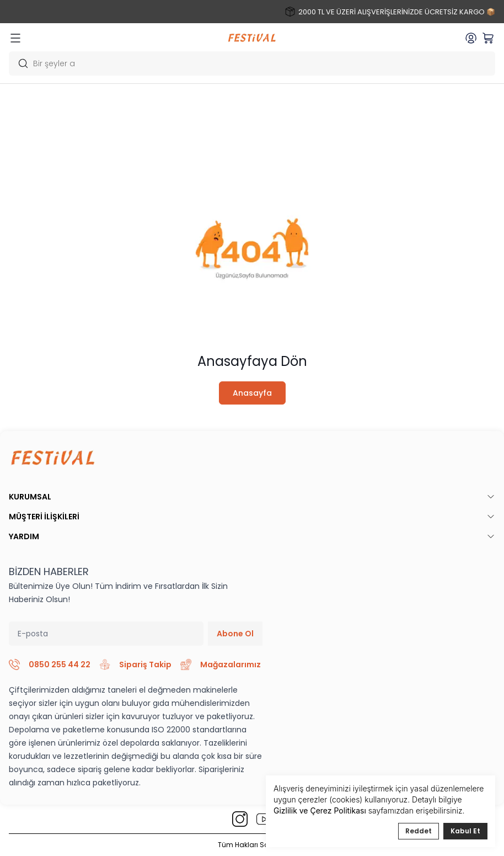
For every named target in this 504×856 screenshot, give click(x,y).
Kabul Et (465, 831)
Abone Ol (235, 634)
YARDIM (252, 536)
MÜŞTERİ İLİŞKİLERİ (252, 517)
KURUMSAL (252, 497)
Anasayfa (252, 393)
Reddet (419, 831)
